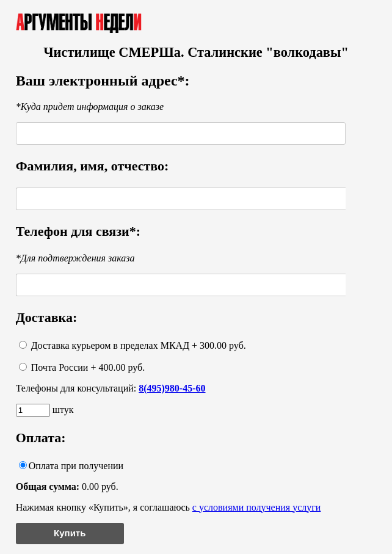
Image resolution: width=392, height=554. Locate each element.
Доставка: (47, 317)
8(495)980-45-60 (172, 388)
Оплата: (41, 438)
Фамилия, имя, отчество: (93, 166)
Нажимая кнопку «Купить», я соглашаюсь (169, 507)
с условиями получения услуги (257, 507)
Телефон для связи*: (78, 231)
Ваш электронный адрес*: (103, 81)
